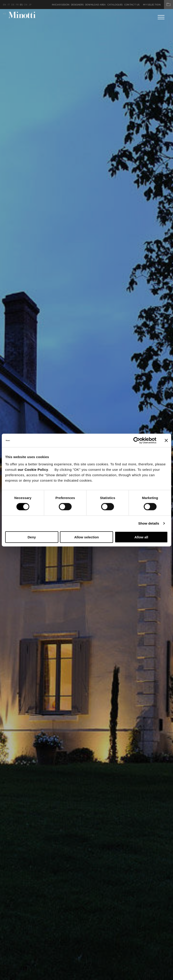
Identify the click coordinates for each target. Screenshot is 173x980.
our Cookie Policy (33, 469)
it (9, 5)
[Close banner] (166, 441)
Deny (32, 537)
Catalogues (115, 5)
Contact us (132, 5)
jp (30, 5)
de (13, 5)
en (5, 5)
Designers (77, 5)
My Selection (158, 5)
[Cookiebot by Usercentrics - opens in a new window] (137, 441)
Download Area (96, 5)
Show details (149, 523)
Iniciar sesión (61, 5)
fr (17, 5)
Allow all (141, 537)
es (21, 5)
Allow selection (86, 537)
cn (26, 5)
